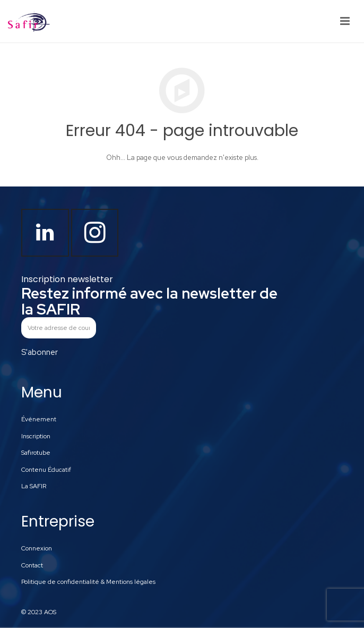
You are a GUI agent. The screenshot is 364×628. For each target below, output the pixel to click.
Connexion (37, 548)
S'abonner (40, 352)
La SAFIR (34, 486)
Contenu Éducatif (46, 470)
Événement (39, 419)
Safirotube (36, 453)
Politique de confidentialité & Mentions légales (88, 582)
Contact (32, 565)
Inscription (36, 436)
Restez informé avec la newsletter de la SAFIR (149, 301)
